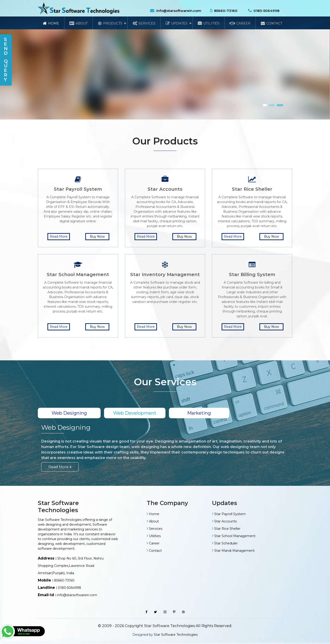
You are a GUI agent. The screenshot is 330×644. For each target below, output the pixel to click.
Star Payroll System (230, 514)
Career (240, 23)
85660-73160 (226, 11)
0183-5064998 (266, 11)
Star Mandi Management (234, 551)
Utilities (209, 23)
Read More (59, 236)
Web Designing (69, 413)
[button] (265, 105)
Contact (272, 23)
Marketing (199, 413)
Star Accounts (225, 521)
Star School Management (235, 536)
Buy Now (97, 236)
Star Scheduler (226, 543)
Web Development (135, 413)
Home (51, 23)
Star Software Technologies (176, 635)
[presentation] (1, 122)
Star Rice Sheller (227, 529)
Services (144, 23)
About (78, 23)
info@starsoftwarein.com (179, 11)
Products (110, 23)
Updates (177, 23)
